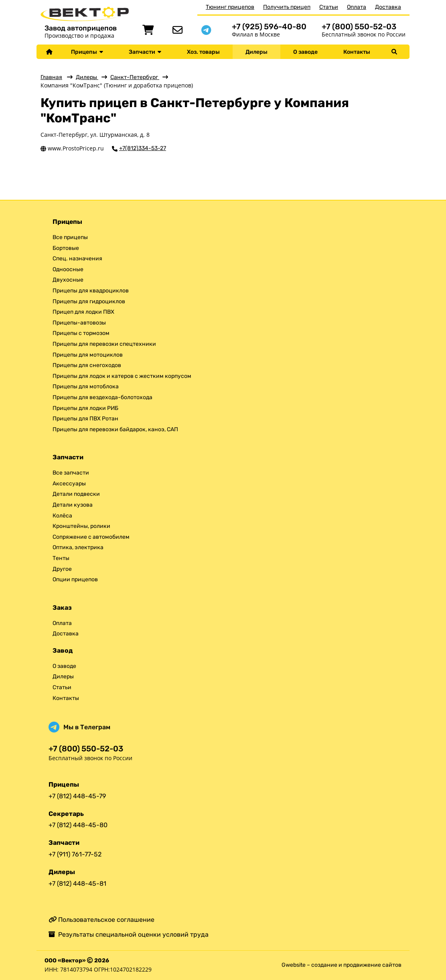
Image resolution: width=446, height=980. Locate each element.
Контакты (357, 52)
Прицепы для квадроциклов (91, 291)
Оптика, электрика (78, 547)
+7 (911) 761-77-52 (75, 854)
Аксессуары (69, 484)
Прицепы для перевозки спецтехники (104, 344)
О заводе (305, 52)
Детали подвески (76, 494)
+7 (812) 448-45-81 (77, 884)
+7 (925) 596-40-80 (269, 27)
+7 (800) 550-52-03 (359, 27)
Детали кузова (73, 505)
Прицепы (87, 52)
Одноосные (68, 269)
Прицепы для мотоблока (86, 387)
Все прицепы (70, 237)
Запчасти (145, 52)
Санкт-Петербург (135, 77)
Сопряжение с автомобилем (91, 537)
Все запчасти (71, 473)
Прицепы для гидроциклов (89, 301)
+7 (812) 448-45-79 (77, 796)
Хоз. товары (203, 52)
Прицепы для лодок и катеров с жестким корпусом (122, 376)
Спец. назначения (77, 259)
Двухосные (68, 280)
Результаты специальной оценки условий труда (129, 934)
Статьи (329, 7)
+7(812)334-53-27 (143, 148)
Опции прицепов (75, 579)
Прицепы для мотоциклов (88, 355)
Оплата (357, 7)
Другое (62, 569)
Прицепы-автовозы (79, 323)
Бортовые (66, 248)
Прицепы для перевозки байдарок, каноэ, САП (115, 429)
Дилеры (256, 52)
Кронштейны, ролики (81, 526)
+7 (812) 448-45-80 (78, 825)
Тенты (61, 558)
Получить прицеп (287, 7)
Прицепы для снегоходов (87, 365)
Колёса (62, 516)
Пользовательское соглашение (101, 920)
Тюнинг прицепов (230, 7)
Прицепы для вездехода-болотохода (102, 397)
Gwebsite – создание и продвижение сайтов (342, 965)
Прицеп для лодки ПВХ (83, 312)
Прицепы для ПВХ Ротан (85, 419)
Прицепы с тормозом (81, 333)
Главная (51, 77)
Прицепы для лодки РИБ (85, 408)
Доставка (388, 7)
